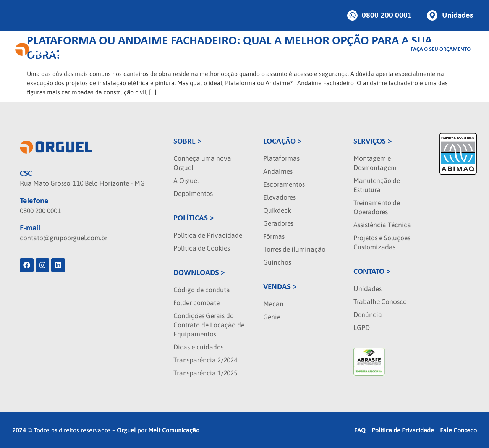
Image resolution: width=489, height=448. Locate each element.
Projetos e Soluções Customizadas (382, 243)
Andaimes (278, 171)
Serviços (256, 49)
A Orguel (186, 181)
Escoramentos (284, 184)
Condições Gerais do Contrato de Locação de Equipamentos (209, 325)
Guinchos (277, 262)
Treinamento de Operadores (377, 207)
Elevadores (279, 197)
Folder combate (197, 303)
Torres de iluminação (294, 249)
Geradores (278, 223)
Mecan (273, 304)
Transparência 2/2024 (205, 360)
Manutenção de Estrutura (377, 185)
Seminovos (295, 49)
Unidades (368, 289)
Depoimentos (193, 194)
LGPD (362, 328)
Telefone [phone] (34, 201)
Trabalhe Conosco (380, 302)
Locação (189, 49)
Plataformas (281, 158)
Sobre (330, 49)
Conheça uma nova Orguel (202, 163)
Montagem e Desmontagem (375, 163)
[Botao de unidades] (450, 15)
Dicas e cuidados (198, 347)
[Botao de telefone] (380, 15)
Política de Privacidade (208, 235)
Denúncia (368, 315)
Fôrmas (274, 236)
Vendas (223, 49)
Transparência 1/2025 (205, 373)
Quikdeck (277, 210)
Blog (354, 49)
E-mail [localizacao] (30, 228)
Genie (272, 317)
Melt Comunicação (174, 430)
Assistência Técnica (382, 225)
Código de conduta (202, 290)
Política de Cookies (202, 248)
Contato (382, 49)
